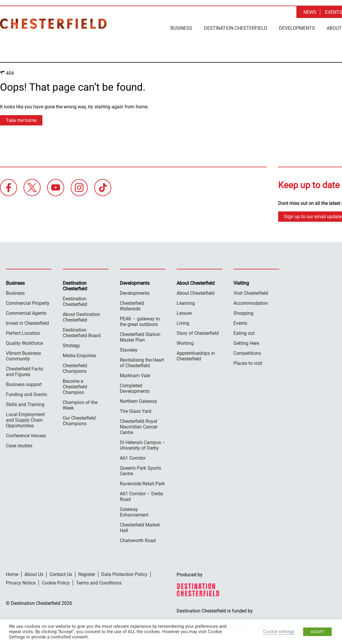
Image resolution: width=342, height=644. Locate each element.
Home (12, 574)
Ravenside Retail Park (142, 483)
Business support (24, 384)
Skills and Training (25, 404)
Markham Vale (135, 375)
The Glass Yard (136, 411)
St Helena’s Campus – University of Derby (143, 445)
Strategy (71, 345)
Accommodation (251, 303)
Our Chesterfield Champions (79, 420)
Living (183, 323)
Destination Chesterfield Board (82, 332)
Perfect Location (23, 333)
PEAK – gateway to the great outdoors (140, 321)
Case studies (19, 445)
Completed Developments (135, 388)
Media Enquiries (79, 355)
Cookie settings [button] (279, 632)
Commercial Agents (26, 313)
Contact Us (61, 574)
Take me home (21, 120)
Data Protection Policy (124, 574)
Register (87, 574)
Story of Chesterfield (198, 333)
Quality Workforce (24, 343)
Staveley (129, 350)
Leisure (184, 313)
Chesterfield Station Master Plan (140, 337)
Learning (186, 303)
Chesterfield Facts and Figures (24, 371)
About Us (34, 574)
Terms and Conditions (99, 583)
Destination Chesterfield (53, 24)
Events (240, 323)
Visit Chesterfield (251, 293)
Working (185, 343)
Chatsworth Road (138, 540)
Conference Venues (26, 435)
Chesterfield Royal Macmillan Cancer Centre (139, 427)
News (310, 12)
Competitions (247, 353)
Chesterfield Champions (75, 368)
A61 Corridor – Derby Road (142, 496)
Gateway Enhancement (134, 512)
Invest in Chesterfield (27, 323)
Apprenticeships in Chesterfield (196, 356)
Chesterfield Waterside (132, 306)
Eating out (244, 333)
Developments (297, 28)
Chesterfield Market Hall (140, 527)
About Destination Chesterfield (81, 317)
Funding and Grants (26, 394)
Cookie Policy (56, 583)
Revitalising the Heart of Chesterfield (142, 362)
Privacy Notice (21, 583)
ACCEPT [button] (317, 632)
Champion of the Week (80, 405)
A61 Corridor (133, 458)
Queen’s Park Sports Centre (140, 471)
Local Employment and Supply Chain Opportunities (25, 420)
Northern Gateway (138, 401)
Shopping (243, 313)
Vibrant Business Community (23, 356)
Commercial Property (28, 303)
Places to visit (248, 363)
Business (181, 28)
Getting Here (246, 343)
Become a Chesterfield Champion (75, 386)
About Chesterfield (196, 293)
